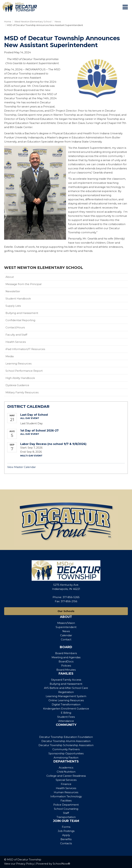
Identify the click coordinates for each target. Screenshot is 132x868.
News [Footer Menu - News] (66, 631)
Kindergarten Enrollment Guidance (66, 709)
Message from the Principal (23, 284)
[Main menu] (125, 7)
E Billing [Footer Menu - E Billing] (66, 713)
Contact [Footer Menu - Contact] (66, 639)
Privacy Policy (25, 864)
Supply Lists (13, 306)
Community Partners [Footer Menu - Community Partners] (66, 749)
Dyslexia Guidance (17, 385)
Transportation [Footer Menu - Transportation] (66, 817)
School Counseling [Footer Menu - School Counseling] (66, 809)
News (58, 21)
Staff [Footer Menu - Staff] (66, 813)
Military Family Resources (27, 393)
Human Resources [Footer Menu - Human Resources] (66, 792)
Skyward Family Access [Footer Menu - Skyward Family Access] (66, 680)
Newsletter (13, 291)
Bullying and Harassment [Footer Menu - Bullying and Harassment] (66, 684)
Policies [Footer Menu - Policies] (66, 666)
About (10, 277)
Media (10, 356)
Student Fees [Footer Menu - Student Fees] (66, 717)
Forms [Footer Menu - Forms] (66, 827)
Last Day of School (34, 415)
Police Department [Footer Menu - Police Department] (66, 805)
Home (8, 21)
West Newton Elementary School (33, 21)
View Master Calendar (21, 467)
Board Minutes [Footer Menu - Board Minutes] (66, 670)
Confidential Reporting (26, 321)
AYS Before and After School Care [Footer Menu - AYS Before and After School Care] (66, 688)
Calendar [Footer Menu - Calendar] (66, 635)
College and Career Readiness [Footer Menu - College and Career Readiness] (66, 776)
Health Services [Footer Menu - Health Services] (66, 788)
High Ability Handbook (20, 378)
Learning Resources (18, 364)
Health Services (16, 342)
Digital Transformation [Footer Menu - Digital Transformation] (66, 704)
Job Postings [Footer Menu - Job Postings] (66, 831)
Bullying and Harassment (22, 313)
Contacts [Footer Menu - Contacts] (66, 843)
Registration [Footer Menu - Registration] (66, 692)
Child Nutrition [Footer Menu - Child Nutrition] (66, 772)
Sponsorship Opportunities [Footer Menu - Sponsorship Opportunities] (66, 753)
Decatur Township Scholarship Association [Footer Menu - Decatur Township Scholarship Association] (66, 745)
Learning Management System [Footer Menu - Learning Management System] (66, 696)
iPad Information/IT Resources (25, 349)
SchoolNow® (61, 864)
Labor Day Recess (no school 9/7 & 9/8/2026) (53, 444)
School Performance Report (24, 371)
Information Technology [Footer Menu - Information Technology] (66, 796)
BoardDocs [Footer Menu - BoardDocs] (66, 661)
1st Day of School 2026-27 (39, 431)
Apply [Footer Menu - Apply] (66, 835)
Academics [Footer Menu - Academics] (66, 768)
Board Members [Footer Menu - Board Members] (66, 653)
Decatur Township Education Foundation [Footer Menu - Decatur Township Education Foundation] (66, 737)
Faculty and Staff (16, 335)
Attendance (66, 721)
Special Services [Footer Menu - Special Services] (66, 780)
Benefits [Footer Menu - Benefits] (66, 839)
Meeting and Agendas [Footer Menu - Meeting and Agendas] (66, 657)
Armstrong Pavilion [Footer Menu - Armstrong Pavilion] (66, 758)
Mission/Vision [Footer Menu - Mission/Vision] (66, 623)
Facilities (66, 801)
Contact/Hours (15, 327)
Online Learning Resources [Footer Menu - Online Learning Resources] (66, 700)
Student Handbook (24, 299)
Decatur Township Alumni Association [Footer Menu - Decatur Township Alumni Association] (66, 741)
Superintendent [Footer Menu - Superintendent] (66, 627)
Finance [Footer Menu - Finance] (66, 784)
